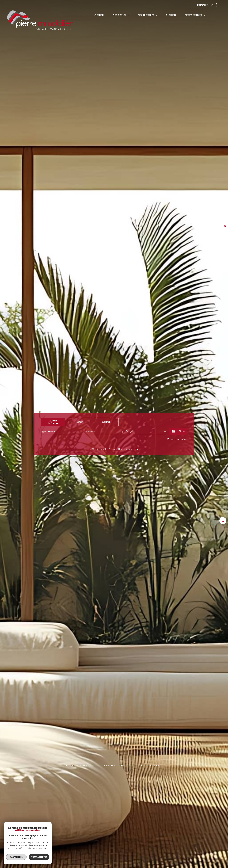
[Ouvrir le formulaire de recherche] (178, 431)
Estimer (106, 422)
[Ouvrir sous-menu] (128, 15)
